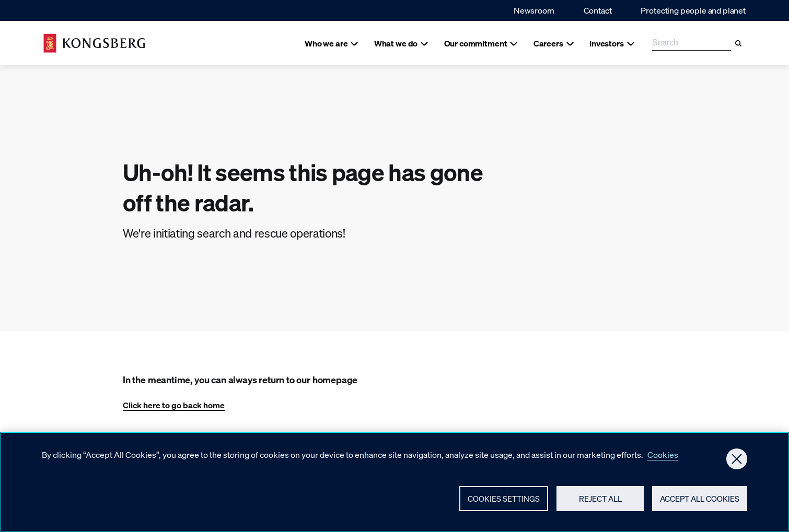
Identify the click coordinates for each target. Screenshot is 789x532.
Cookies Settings (504, 503)
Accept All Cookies (700, 503)
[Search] (738, 43)
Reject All (600, 503)
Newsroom (534, 10)
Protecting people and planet (693, 10)
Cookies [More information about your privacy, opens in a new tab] (663, 459)
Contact (598, 10)
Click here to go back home (174, 405)
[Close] (737, 464)
